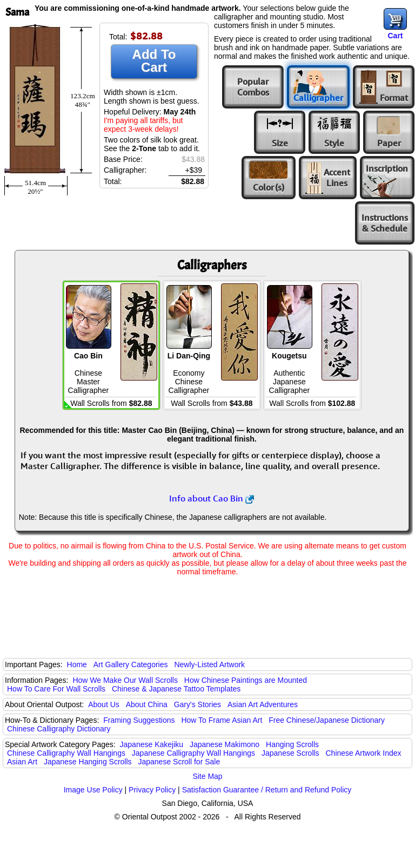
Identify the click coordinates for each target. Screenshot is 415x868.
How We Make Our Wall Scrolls (125, 680)
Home (77, 664)
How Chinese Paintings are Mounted (246, 680)
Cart (395, 36)
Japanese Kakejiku (152, 744)
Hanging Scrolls (292, 744)
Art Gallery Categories (131, 664)
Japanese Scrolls (290, 753)
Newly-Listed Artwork (209, 664)
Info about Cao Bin (212, 498)
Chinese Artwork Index (364, 753)
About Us (104, 704)
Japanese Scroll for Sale (179, 762)
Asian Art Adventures (263, 704)
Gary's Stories (198, 704)
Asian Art (22, 762)
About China (147, 704)
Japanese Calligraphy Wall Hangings (193, 753)
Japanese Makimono (225, 744)
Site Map (207, 776)
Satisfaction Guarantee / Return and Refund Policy (267, 790)
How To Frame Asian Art (222, 720)
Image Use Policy (93, 790)
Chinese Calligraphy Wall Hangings (66, 753)
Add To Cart (154, 61)
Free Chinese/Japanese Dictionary (327, 720)
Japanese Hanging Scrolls (88, 762)
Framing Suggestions (139, 720)
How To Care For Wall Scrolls (56, 689)
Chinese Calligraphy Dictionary (59, 729)
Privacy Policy (152, 790)
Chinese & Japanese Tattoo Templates (176, 689)
